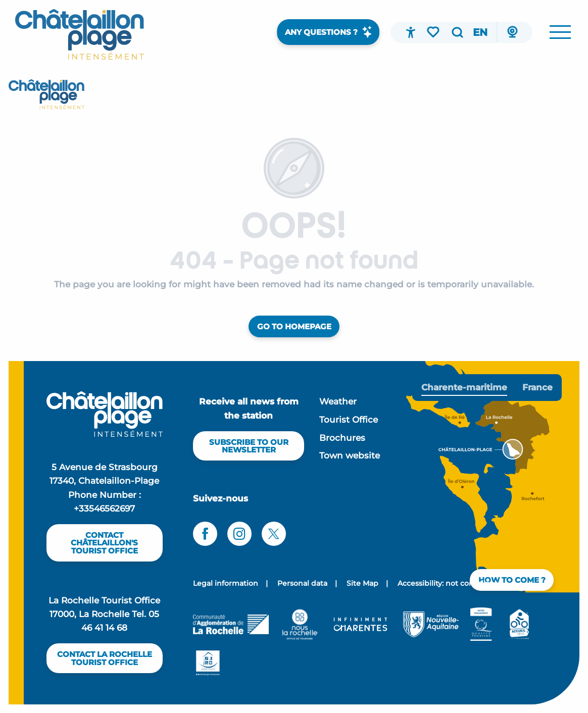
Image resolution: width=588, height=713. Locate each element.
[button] (457, 32)
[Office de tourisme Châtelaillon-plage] (46, 94)
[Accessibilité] (411, 32)
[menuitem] (80, 34)
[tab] (464, 388)
